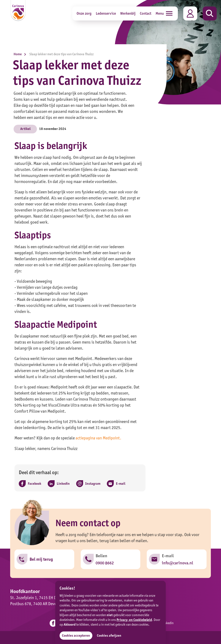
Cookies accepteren (76, 635)
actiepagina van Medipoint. (99, 438)
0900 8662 (105, 563)
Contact (146, 13)
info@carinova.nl (177, 563)
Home (21, 54)
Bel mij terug (41, 559)
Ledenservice (106, 13)
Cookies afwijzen (109, 635)
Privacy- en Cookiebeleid (134, 620)
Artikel (25, 129)
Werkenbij (128, 13)
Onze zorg (84, 13)
